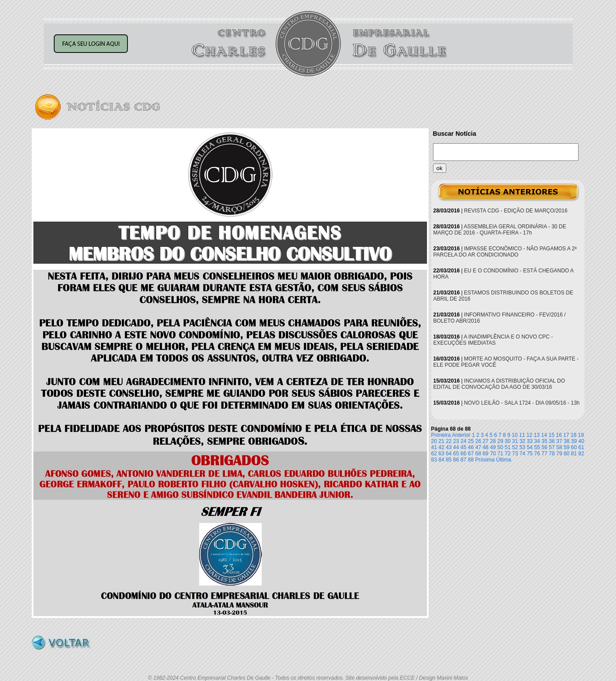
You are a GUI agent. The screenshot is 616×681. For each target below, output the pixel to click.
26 (478, 441)
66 (463, 454)
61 (581, 447)
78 (552, 454)
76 (537, 454)
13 (537, 435)
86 (456, 460)
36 (552, 441)
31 (515, 441)
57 (552, 447)
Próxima (485, 460)
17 (566, 435)
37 (559, 441)
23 (456, 441)
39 (574, 441)
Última (504, 460)
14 (544, 435)
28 (493, 441)
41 (434, 447)
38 (566, 441)
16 (559, 435)
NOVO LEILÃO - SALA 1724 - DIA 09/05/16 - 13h (522, 403)
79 (559, 454)
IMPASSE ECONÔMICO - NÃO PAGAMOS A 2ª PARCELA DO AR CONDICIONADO (505, 252)
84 (441, 460)
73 (515, 454)
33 (530, 441)
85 (449, 460)
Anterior (461, 435)
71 (500, 454)
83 (434, 460)
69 (485, 454)
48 (485, 447)
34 (537, 441)
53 (522, 447)
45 (463, 447)
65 (456, 454)
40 (581, 441)
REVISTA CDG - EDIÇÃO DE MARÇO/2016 (516, 211)
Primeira (441, 435)
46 (471, 447)
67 (471, 454)
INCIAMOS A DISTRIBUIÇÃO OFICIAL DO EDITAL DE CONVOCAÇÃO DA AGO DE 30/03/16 (499, 384)
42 (441, 447)
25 (471, 441)
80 (566, 454)
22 (449, 441)
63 (441, 454)
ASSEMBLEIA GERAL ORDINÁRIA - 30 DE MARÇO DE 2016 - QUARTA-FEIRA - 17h (500, 230)
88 (471, 460)
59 (566, 447)
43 (449, 447)
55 (537, 447)
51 (508, 447)
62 (434, 454)
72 (508, 454)
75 (530, 454)
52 (515, 447)
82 (581, 454)
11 (522, 435)
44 (456, 447)
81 (574, 454)
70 (493, 454)
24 (463, 441)
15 (551, 435)
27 (485, 441)
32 (522, 441)
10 (515, 435)
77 (544, 454)
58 (559, 447)
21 (441, 441)
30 (508, 441)
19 (581, 435)
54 (530, 447)
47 (478, 447)
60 (574, 447)
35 (544, 441)
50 (500, 447)
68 (478, 454)
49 (493, 447)
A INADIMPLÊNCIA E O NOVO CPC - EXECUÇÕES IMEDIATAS (493, 340)
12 (529, 435)
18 (573, 435)
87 (463, 460)
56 (544, 447)
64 (449, 454)
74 (522, 454)
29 (500, 441)
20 (434, 441)
